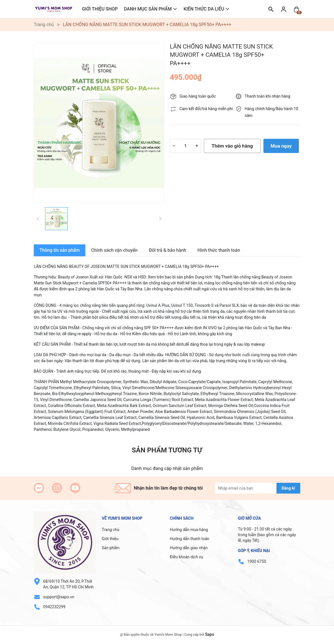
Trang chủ (111, 530)
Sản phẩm (111, 548)
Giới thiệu (110, 539)
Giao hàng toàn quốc (198, 96)
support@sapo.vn (59, 597)
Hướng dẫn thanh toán (190, 539)
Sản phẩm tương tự (167, 450)
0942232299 (54, 607)
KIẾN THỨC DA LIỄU (204, 9)
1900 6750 (257, 561)
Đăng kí (288, 488)
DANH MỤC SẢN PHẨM (148, 9)
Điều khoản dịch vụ (186, 557)
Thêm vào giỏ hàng (232, 146)
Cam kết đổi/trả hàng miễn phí (206, 109)
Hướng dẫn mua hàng (189, 530)
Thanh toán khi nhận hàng (268, 96)
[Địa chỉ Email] (258, 488)
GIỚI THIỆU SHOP (100, 9)
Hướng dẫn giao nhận (189, 548)
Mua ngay (281, 146)
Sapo (210, 634)
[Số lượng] (185, 146)
